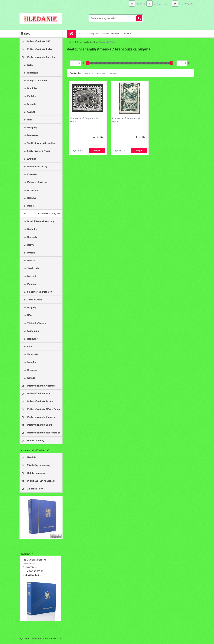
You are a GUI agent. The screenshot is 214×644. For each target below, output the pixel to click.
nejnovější (114, 73)
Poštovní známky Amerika (86, 42)
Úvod (71, 42)
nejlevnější (89, 73)
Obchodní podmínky (111, 34)
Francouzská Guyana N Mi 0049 (84, 120)
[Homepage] (73, 34)
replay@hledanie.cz (33, 575)
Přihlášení (140, 4)
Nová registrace (160, 4)
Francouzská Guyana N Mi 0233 (126, 120)
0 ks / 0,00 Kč (186, 4)
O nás (80, 34)
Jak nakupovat (92, 34)
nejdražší (101, 73)
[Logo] (41, 18)
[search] (139, 18)
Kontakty (127, 34)
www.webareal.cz (52, 638)
